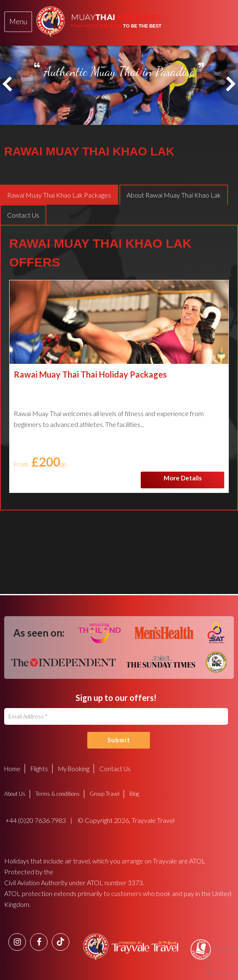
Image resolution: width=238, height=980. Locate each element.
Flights (39, 769)
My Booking (74, 769)
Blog (134, 794)
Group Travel (105, 794)
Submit (119, 740)
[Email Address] (116, 716)
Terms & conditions (58, 794)
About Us (15, 794)
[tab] (18, 22)
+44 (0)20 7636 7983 (35, 820)
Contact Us (115, 769)
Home (12, 769)
